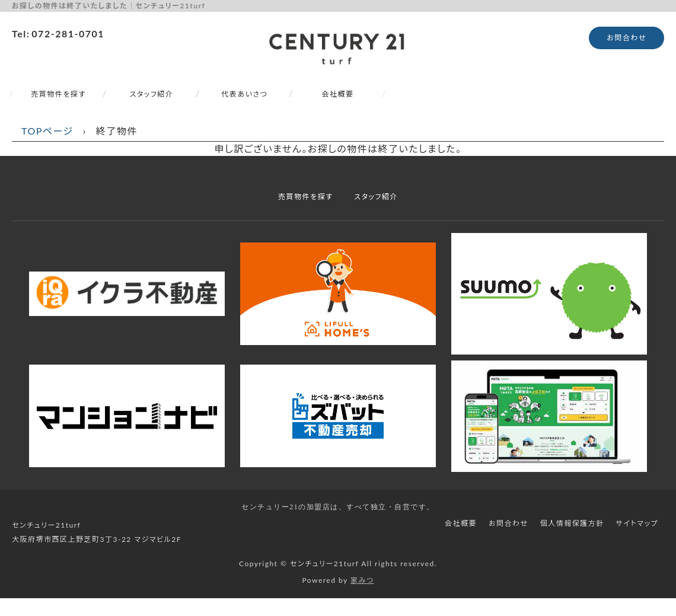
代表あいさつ (245, 94)
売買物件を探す (58, 94)
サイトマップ (637, 523)
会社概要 (337, 94)
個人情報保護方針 (572, 523)
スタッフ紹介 (152, 94)
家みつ (362, 580)
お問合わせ (626, 38)
